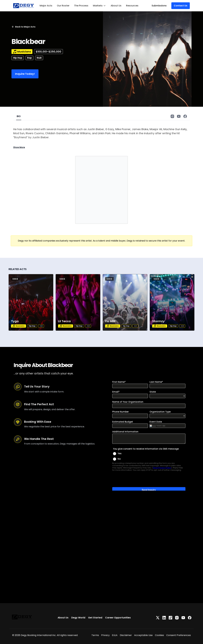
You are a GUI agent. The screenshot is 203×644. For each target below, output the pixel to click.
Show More (19, 147)
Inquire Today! (25, 74)
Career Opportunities (118, 618)
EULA (115, 635)
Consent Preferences (179, 635)
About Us (116, 6)
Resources (132, 6)
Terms (95, 635)
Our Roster (63, 6)
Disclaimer (126, 635)
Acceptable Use (143, 635)
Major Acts (46, 6)
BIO (19, 116)
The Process (81, 6)
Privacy (105, 635)
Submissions (159, 6)
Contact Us (181, 6)
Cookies (159, 635)
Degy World (78, 618)
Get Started (95, 618)
